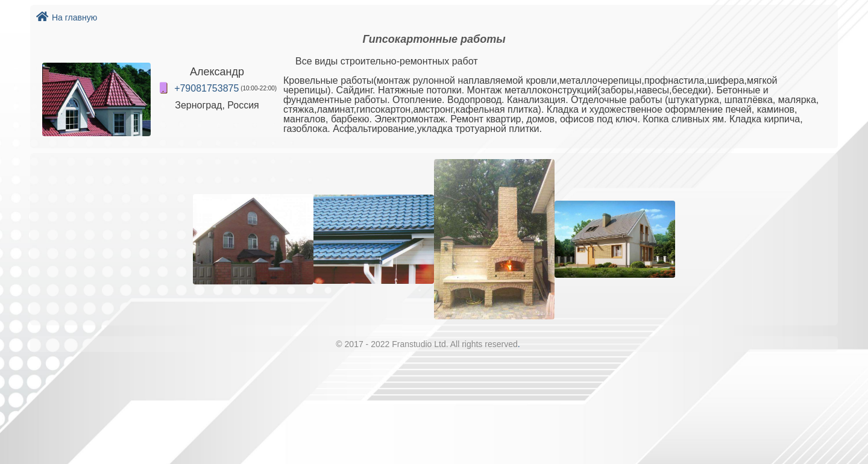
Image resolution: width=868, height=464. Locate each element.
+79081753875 (206, 88)
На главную (67, 17)
